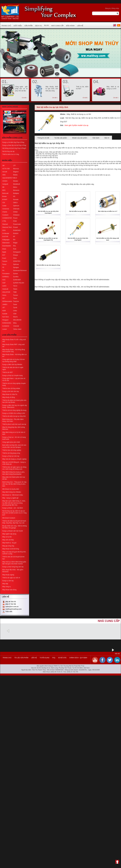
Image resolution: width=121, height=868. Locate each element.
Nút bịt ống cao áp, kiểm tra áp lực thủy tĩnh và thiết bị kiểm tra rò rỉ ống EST (14, 513)
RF (14, 237)
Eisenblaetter (7, 246)
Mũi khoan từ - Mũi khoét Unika (13, 495)
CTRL (4, 221)
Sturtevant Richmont (20, 271)
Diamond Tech (7, 227)
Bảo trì (107, 138)
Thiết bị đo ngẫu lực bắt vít (11, 578)
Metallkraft (17, 184)
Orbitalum (16, 215)
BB (3, 187)
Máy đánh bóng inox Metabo (12, 492)
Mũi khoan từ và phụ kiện (11, 489)
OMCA (15, 203)
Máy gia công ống (8, 546)
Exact (4, 258)
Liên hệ (34, 658)
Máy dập (5, 584)
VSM (15, 314)
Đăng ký (108, 8)
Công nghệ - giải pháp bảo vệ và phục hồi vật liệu (21, 89)
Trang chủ (7, 658)
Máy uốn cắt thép (8, 540)
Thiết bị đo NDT (8, 372)
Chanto (5, 212)
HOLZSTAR (6, 292)
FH (3, 271)
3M (3, 166)
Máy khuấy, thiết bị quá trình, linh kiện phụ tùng (52, 89)
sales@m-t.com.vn (12, 607)
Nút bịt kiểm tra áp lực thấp (78, 211)
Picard (15, 218)
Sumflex (16, 277)
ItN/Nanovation (7, 301)
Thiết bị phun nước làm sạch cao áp (14, 424)
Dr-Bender (6, 233)
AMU (4, 175)
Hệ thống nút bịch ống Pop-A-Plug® (14, 148)
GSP (4, 283)
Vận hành (96, 138)
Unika (15, 311)
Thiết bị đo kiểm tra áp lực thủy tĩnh (14, 416)
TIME (15, 292)
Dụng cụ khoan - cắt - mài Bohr (13, 508)
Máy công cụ (7, 587)
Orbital (15, 212)
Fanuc (4, 264)
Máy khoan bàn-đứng (9, 590)
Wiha (15, 323)
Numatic (16, 200)
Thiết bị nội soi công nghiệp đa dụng (14, 410)
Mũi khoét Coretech (9, 518)
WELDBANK (17, 320)
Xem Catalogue (10, 107)
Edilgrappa (6, 240)
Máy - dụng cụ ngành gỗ (10, 498)
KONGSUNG (7, 323)
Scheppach (17, 252)
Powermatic (17, 224)
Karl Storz (6, 317)
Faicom (5, 261)
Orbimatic (16, 209)
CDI (4, 203)
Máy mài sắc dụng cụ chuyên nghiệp (14, 459)
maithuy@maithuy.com (13, 609)
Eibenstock (6, 243)
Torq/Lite (16, 301)
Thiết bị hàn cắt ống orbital (11, 388)
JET (4, 308)
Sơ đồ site (62, 658)
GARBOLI (6, 277)
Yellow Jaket (17, 329)
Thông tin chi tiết (43, 138)
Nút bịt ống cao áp (8, 151)
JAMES (5, 304)
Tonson (16, 295)
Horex (4, 295)
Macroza (16, 169)
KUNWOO (6, 326)
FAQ (54, 658)
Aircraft (5, 172)
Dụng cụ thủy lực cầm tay (11, 456)
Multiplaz (16, 193)
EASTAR (5, 237)
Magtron (16, 172)
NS (14, 196)
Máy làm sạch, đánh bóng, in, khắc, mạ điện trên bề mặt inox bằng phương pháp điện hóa (14, 503)
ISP (4, 298)
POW (15, 221)
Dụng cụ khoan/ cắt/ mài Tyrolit (13, 531)
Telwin (15, 289)
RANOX (16, 233)
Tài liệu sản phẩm (61, 138)
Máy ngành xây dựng (9, 534)
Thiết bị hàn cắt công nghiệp (12, 450)
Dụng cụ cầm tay (8, 581)
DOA (4, 230)
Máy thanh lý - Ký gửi (9, 543)
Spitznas (16, 264)
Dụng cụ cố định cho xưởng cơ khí (14, 413)
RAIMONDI (17, 230)
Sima (15, 258)
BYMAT (5, 200)
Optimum (16, 206)
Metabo (16, 181)
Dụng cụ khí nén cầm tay (11, 391)
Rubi (15, 249)
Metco (15, 187)
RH (14, 240)
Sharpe (16, 255)
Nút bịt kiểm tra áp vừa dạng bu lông (48, 265)
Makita (15, 175)
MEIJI (15, 178)
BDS (4, 190)
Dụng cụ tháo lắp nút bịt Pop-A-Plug (14, 145)
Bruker (4, 196)
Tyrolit (15, 308)
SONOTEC (17, 261)
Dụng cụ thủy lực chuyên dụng (12, 375)
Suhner (16, 274)
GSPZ (4, 286)
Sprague (16, 267)
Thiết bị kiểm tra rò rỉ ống (11, 154)
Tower (15, 304)
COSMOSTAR (7, 218)
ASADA (5, 181)
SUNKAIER (17, 280)
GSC (4, 280)
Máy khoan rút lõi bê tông (11, 549)
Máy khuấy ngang (8, 575)
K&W (4, 311)
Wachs (15, 317)
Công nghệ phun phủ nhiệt (11, 442)
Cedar (4, 206)
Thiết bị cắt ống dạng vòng (11, 453)
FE (3, 267)
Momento (16, 190)
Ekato (4, 249)
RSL (15, 246)
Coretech (5, 215)
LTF (14, 166)
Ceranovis (6, 209)
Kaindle (5, 314)
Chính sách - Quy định (78, 658)
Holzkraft (5, 289)
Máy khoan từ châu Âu (10, 394)
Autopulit (5, 184)
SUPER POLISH (19, 283)
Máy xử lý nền (7, 537)
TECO (15, 286)
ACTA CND (6, 169)
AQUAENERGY (8, 178)
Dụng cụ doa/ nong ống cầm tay (13, 567)
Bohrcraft (5, 193)
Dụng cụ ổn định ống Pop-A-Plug (13, 142)
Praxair (16, 227)
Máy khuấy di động (9, 397)
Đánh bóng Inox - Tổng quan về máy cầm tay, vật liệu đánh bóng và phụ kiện (14, 484)
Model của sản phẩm (80, 138)
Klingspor (5, 320)
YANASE (16, 326)
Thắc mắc (9, 612)
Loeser (5, 329)
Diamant (5, 224)
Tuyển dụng (45, 658)
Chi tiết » (24, 98)
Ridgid (15, 243)
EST (4, 255)
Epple (4, 252)
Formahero (6, 274)
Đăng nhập (115, 8)
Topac (15, 298)
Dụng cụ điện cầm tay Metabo (12, 364)
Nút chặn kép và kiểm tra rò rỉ (108, 211)
